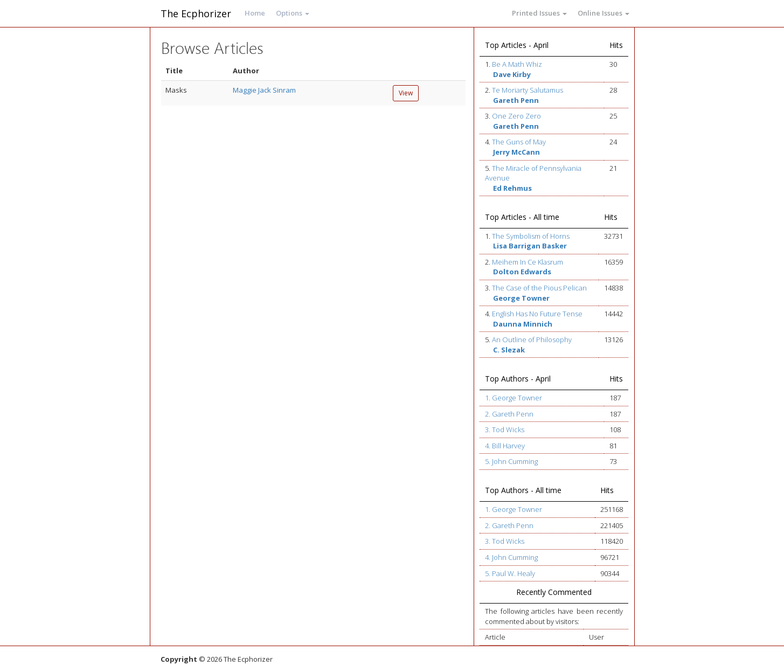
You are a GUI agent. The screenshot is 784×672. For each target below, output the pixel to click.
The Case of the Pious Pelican (539, 288)
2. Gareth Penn (509, 414)
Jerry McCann (516, 152)
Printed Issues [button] (539, 13)
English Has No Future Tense (537, 314)
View (406, 93)
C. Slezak (509, 350)
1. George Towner (514, 398)
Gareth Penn (516, 100)
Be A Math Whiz (517, 64)
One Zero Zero (516, 116)
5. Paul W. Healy (510, 573)
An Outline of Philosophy (532, 340)
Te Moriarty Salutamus (528, 90)
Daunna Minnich (523, 324)
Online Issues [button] (603, 13)
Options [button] (293, 13)
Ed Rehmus (512, 188)
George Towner (521, 298)
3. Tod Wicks (505, 429)
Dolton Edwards (522, 272)
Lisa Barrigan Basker (530, 246)
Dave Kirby (512, 74)
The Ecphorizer (196, 13)
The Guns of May (519, 142)
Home (255, 13)
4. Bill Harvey (505, 446)
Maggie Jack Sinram (264, 90)
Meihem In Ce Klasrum (528, 262)
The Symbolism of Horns (531, 236)
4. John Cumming (511, 557)
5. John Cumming (511, 461)
